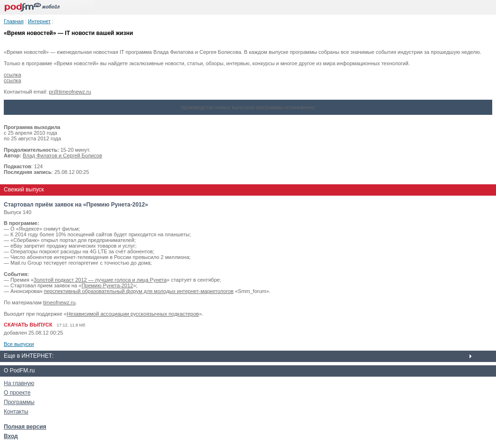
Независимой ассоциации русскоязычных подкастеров (133, 314)
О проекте (17, 393)
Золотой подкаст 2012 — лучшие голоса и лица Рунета (100, 280)
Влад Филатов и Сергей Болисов (62, 155)
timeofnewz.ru (59, 302)
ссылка (13, 75)
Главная (14, 21)
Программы (19, 402)
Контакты (16, 412)
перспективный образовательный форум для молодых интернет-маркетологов (139, 291)
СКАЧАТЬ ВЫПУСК (28, 325)
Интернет (39, 21)
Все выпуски (19, 344)
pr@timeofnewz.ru (70, 92)
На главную (19, 383)
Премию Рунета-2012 (107, 285)
